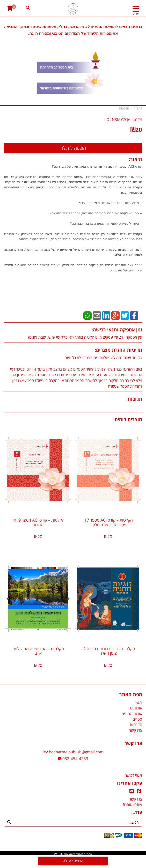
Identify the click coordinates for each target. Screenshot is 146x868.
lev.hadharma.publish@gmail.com (73, 752)
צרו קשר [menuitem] (136, 730)
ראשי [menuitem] (138, 702)
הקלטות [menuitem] (136, 725)
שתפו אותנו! (133, 804)
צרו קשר (136, 799)
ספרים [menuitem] (137, 719)
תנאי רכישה (133, 775)
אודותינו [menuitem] (136, 708)
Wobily (59, 854)
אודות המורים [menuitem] (132, 714)
